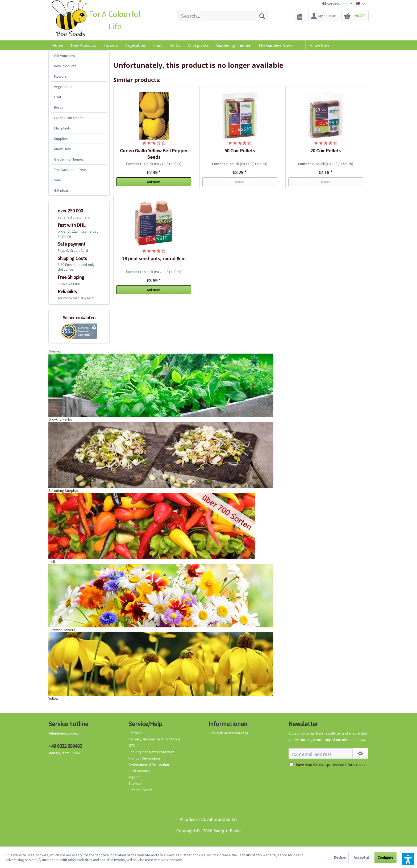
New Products (65, 66)
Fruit (58, 97)
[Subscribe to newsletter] (360, 753)
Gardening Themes (69, 159)
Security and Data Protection (151, 752)
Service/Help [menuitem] (335, 4)
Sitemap (135, 783)
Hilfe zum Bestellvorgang (228, 733)
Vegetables (63, 87)
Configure (385, 857)
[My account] (324, 16)
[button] (408, 859)
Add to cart (154, 182)
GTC (132, 745)
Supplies (61, 139)
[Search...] (223, 16)
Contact (135, 733)
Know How (319, 45)
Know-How (62, 149)
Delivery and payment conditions (155, 739)
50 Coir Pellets (240, 151)
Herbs (59, 107)
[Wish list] (300, 16)
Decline (340, 857)
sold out (240, 182)
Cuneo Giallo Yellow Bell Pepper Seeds (154, 154)
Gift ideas (61, 190)
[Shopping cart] (355, 16)
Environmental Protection (149, 765)
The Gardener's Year (70, 170)
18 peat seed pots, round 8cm (154, 259)
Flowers (60, 76)
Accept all (362, 857)
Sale (57, 180)
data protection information (341, 765)
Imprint (134, 777)
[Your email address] (321, 753)
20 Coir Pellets (326, 151)
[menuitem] (223, 16)
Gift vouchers (64, 56)
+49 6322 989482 (65, 746)
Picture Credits (140, 790)
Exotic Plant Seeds (69, 118)
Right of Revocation (144, 758)
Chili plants (62, 128)
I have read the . (330, 765)
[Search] (262, 16)
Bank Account (139, 771)
